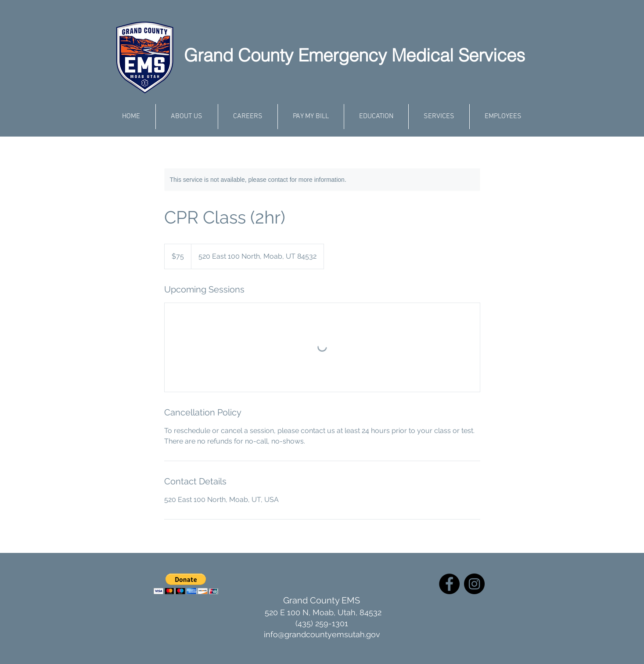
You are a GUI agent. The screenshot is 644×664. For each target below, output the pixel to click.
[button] (186, 584)
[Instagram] (474, 584)
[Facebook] (449, 584)
